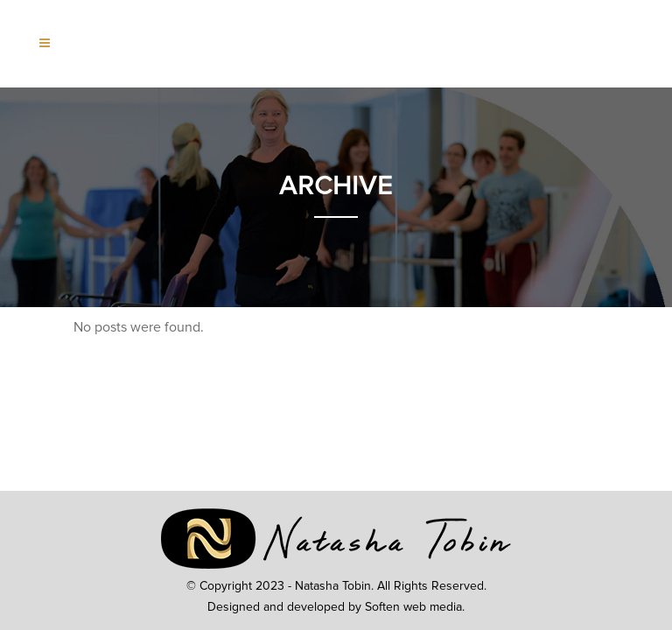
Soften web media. (415, 607)
